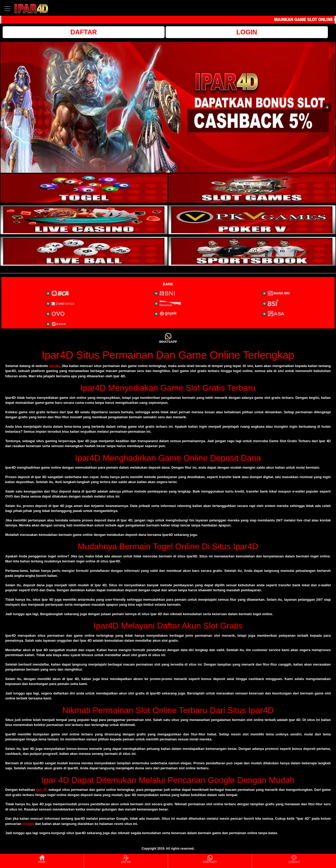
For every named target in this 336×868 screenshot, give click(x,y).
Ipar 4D (41, 790)
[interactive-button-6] (252, 251)
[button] (9, 107)
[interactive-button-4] (252, 220)
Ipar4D (54, 366)
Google (28, 824)
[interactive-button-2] (252, 188)
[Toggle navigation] (7, 9)
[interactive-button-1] (84, 188)
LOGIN (247, 32)
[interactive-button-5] (84, 251)
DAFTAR (84, 32)
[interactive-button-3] (84, 220)
